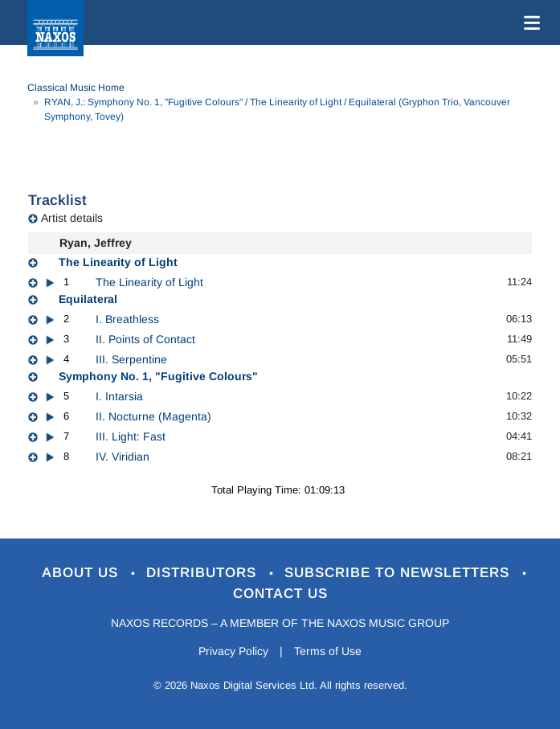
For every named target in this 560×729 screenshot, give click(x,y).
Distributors (204, 573)
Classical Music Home (76, 88)
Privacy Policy (233, 651)
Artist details (72, 218)
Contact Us (280, 594)
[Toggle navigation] (529, 23)
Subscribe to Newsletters (399, 573)
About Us (82, 573)
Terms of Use (328, 651)
